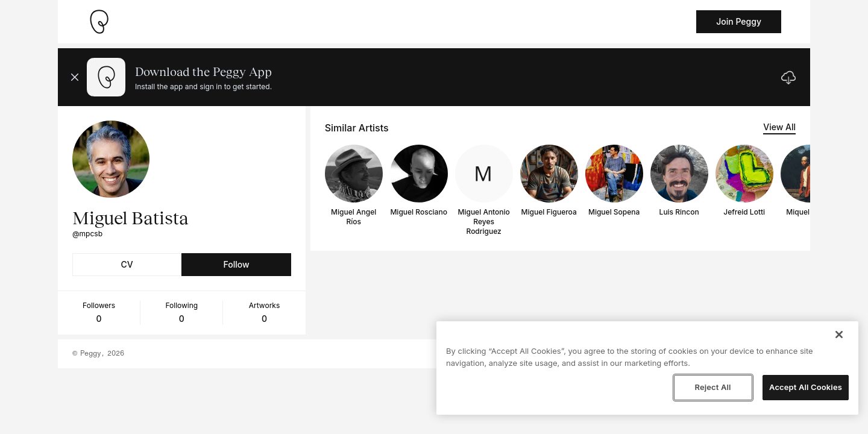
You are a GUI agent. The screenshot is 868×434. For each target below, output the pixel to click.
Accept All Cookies (806, 387)
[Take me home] (99, 22)
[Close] (839, 335)
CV (127, 264)
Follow (236, 264)
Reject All (712, 387)
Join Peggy (739, 21)
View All (779, 127)
